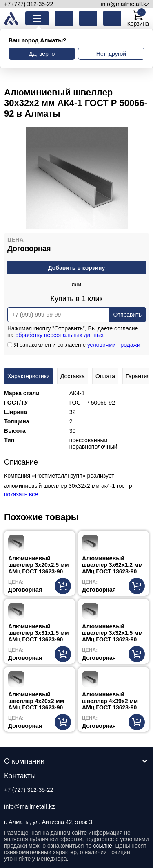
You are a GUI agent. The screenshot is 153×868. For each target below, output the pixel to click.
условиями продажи (114, 345)
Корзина (138, 18)
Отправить (127, 315)
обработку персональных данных (59, 335)
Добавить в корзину (77, 268)
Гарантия (138, 376)
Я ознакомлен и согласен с (74, 345)
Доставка (73, 376)
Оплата (105, 376)
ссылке (102, 846)
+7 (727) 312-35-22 (29, 4)
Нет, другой (111, 54)
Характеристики (29, 376)
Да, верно (42, 54)
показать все (21, 494)
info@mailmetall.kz (125, 4)
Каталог (43, 18)
